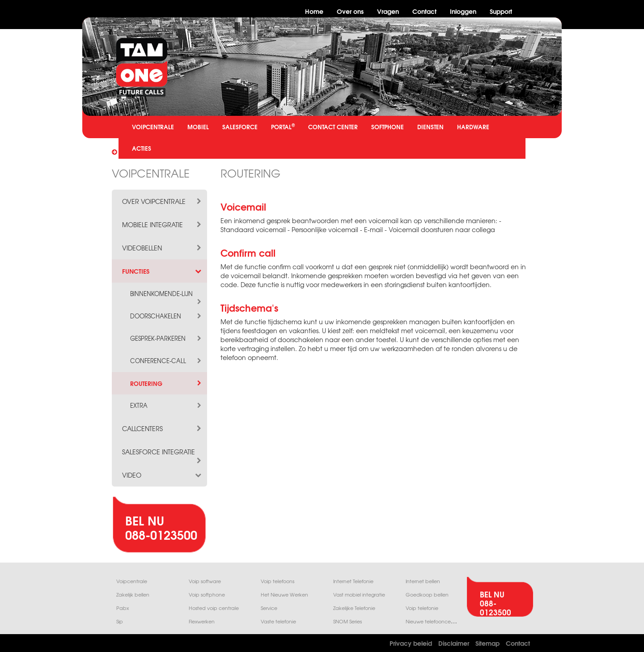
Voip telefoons (278, 581)
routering (166, 383)
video (162, 475)
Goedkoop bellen (427, 595)
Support (501, 11)
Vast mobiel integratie (359, 595)
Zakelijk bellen (133, 595)
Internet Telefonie (353, 581)
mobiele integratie (162, 224)
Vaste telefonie (278, 621)
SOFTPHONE (388, 127)
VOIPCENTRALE (153, 127)
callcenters (162, 428)
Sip (120, 621)
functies (162, 271)
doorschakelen (166, 316)
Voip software (205, 581)
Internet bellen (423, 581)
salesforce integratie (162, 452)
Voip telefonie (422, 608)
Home (314, 11)
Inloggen (463, 11)
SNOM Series (347, 621)
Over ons (350, 11)
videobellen (162, 248)
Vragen (388, 11)
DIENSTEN (430, 127)
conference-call (166, 361)
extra (166, 406)
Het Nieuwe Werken (284, 595)
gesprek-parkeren (166, 339)
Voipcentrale (132, 581)
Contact (424, 11)
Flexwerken (202, 621)
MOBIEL (198, 127)
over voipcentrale (162, 201)
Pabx (123, 608)
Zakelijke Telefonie (354, 608)
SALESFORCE (240, 127)
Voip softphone (207, 595)
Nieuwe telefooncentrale (435, 621)
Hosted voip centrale (214, 608)
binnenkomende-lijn (166, 294)
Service (269, 608)
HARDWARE (473, 127)
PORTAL (283, 126)
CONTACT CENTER (333, 127)
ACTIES (142, 148)
